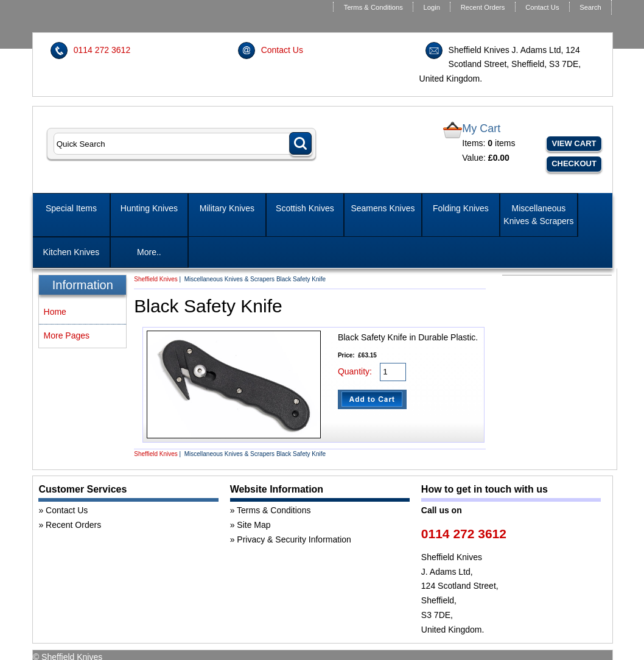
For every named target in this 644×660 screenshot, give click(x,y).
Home (55, 312)
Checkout (574, 163)
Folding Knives (461, 208)
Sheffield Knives (156, 279)
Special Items (71, 208)
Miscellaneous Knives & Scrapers (538, 215)
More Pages (67, 335)
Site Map (254, 525)
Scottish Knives (305, 208)
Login (432, 7)
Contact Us (542, 7)
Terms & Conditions (373, 7)
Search (590, 7)
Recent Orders (483, 7)
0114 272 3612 (102, 50)
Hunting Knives (149, 208)
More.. (149, 252)
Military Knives (227, 208)
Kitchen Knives (72, 252)
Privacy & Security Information (294, 539)
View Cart (574, 143)
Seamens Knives (383, 208)
